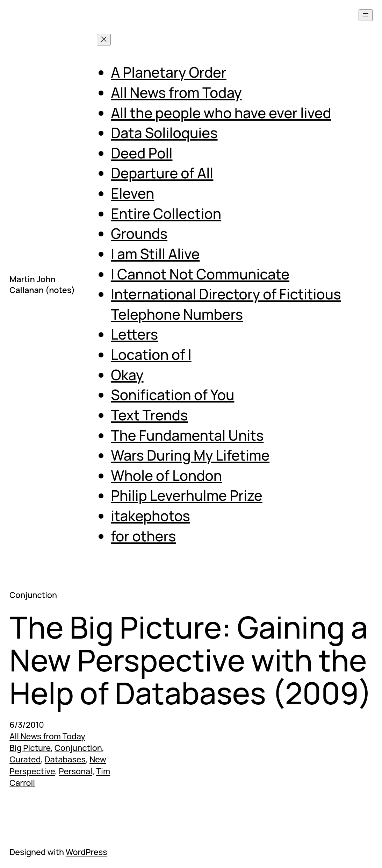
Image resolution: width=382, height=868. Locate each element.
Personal (75, 771)
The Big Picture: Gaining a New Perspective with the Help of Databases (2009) (191, 660)
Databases (65, 759)
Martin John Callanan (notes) (42, 284)
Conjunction (78, 748)
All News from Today (47, 736)
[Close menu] (104, 40)
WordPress (87, 852)
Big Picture (30, 748)
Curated (25, 759)
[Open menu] (366, 15)
